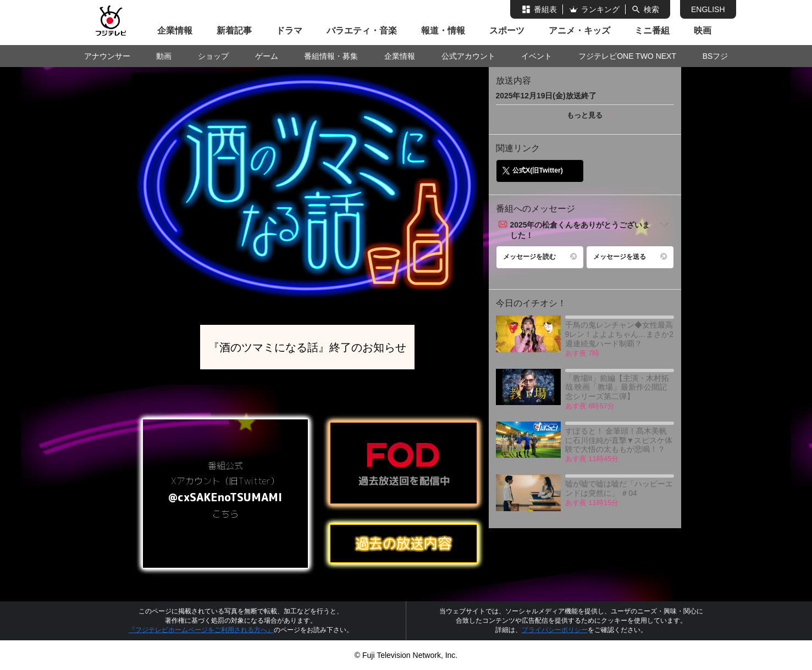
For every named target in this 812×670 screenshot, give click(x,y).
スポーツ (507, 31)
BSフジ (716, 56)
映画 (703, 31)
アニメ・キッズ (579, 31)
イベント (537, 56)
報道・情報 (443, 31)
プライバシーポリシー (555, 630)
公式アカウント (468, 56)
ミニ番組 (652, 31)
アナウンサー (107, 56)
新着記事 (234, 31)
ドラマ (289, 31)
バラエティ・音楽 (362, 31)
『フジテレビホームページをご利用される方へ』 (201, 630)
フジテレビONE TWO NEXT (627, 56)
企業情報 (175, 31)
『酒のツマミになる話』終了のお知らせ (307, 347)
